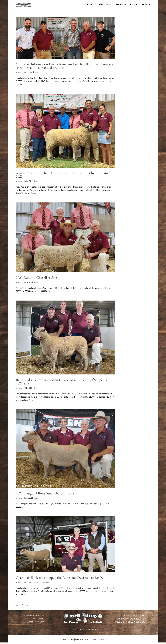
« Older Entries (22, 605)
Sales (132, 5)
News (109, 5)
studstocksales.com (99, 639)
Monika (20, 72)
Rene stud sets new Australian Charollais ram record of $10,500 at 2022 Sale (62, 382)
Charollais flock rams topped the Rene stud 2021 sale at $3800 (59, 578)
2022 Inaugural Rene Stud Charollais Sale (45, 493)
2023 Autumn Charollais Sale (36, 278)
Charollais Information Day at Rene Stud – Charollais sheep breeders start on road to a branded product (64, 66)
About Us (99, 5)
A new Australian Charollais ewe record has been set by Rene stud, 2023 (63, 175)
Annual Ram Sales (40, 582)
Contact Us (145, 5)
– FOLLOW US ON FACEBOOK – (85, 629)
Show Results (120, 5)
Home (89, 5)
